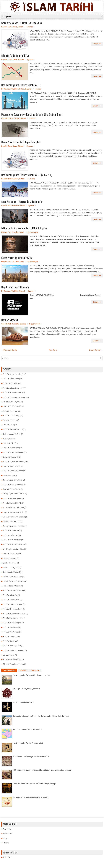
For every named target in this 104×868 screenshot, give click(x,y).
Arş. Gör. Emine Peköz (12, 489)
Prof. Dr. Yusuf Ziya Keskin (13, 452)
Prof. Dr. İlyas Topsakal (12, 646)
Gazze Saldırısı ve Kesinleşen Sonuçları (21, 142)
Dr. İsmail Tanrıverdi (10, 457)
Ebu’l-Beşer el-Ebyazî (11, 402)
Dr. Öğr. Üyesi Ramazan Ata (13, 581)
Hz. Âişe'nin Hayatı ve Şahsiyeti (26, 689)
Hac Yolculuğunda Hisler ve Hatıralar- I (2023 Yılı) (27, 175)
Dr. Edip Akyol (8, 425)
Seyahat (28, 89)
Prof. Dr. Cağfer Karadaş (17, 118)
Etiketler (23, 670)
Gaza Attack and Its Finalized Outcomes (22, 23)
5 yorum (30, 60)
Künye (5, 838)
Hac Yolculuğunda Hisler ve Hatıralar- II (21, 85)
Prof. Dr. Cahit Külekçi (11, 416)
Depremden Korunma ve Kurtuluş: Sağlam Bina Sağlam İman (32, 114)
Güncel (21, 27)
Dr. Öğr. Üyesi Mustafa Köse (14, 526)
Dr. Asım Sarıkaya (10, 558)
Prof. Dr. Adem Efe (10, 595)
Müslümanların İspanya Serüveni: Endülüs (31, 757)
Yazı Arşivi (35, 670)
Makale (21, 60)
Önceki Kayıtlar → (96, 350)
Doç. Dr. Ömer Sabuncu (12, 466)
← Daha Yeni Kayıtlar (9, 350)
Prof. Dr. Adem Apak (16, 232)
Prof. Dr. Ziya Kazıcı (10, 637)
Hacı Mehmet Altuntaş (12, 586)
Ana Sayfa (53, 350)
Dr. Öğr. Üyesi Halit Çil (11, 521)
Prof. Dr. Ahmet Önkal (11, 600)
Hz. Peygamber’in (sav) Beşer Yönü (28, 743)
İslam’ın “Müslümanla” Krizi (15, 56)
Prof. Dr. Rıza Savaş (10, 627)
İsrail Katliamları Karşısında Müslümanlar (22, 202)
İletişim (6, 843)
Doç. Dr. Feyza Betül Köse (13, 471)
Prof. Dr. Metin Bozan (11, 531)
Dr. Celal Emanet (9, 420)
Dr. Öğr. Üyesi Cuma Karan (13, 480)
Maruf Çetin (8, 439)
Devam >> (97, 44)
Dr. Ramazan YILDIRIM (10, 89)
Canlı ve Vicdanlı (10, 320)
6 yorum (38, 89)
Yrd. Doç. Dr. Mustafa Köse (13, 549)
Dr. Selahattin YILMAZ (11, 572)
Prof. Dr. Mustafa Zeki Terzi (13, 544)
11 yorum (31, 179)
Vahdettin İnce (9, 655)
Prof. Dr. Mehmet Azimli (12, 393)
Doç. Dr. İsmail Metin (11, 554)
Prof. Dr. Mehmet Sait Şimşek (14, 614)
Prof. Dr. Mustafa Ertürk (12, 540)
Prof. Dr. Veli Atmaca (11, 632)
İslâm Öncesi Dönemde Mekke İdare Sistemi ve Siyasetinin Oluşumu (42, 770)
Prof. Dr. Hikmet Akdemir (13, 609)
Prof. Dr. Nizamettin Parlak (13, 485)
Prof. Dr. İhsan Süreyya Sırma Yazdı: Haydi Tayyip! (34, 784)
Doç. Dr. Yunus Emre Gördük (14, 517)
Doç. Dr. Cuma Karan (9, 27)
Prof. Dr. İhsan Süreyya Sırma (14, 397)
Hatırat (22, 89)
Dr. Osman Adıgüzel (11, 568)
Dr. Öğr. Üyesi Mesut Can (12, 577)
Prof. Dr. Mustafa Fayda (12, 623)
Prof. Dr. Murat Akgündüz (13, 618)
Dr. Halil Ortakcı (9, 475)
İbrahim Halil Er (9, 443)
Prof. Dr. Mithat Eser (11, 535)
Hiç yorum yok (32, 232)
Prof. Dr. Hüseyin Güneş (12, 498)
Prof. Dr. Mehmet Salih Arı (13, 429)
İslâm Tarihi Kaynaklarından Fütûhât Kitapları (24, 228)
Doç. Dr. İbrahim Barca (10, 206)
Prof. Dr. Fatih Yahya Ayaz (13, 604)
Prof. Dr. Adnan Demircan (13, 388)
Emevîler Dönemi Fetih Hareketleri (28, 730)
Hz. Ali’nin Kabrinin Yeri (23, 702)
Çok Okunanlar (9, 670)
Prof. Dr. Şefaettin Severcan (14, 650)
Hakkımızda (8, 834)
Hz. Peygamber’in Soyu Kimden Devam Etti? (31, 675)
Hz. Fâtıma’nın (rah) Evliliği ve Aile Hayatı (30, 797)
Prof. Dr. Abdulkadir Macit (13, 590)
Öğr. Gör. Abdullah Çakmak (13, 664)
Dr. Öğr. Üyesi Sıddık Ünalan (14, 494)
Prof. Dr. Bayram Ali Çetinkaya (14, 462)
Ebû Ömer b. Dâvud (10, 383)
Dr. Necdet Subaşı (10, 563)
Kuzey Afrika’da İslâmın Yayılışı (17, 258)
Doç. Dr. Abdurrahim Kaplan (14, 512)
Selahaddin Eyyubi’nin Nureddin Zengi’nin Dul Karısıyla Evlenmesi (41, 716)
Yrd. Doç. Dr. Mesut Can (12, 659)
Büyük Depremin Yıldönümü (15, 287)
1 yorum (30, 27)
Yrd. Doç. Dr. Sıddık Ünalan (13, 508)
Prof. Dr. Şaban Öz (10, 411)
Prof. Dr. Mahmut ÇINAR (12, 503)
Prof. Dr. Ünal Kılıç (10, 641)
